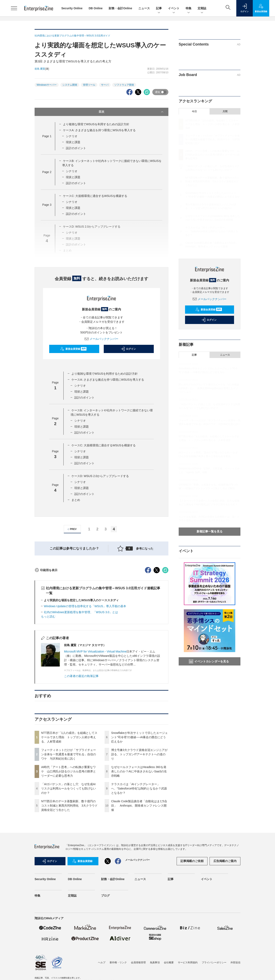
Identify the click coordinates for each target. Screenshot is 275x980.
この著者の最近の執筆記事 (81, 750)
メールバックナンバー (101, 339)
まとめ (76, 500)
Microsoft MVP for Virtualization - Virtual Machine (95, 726)
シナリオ (72, 136)
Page (47, 136)
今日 (194, 111)
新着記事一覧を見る (210, 531)
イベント (174, 9)
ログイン (128, 349)
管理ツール (89, 85)
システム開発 (70, 85)
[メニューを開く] (14, 8)
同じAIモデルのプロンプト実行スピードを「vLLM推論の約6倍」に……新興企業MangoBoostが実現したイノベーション (209, 388)
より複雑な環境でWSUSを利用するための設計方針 (96, 124)
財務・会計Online (120, 8)
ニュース (144, 8)
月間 (225, 111)
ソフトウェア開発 (124, 85)
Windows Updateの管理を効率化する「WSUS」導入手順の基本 (85, 680)
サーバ (105, 85)
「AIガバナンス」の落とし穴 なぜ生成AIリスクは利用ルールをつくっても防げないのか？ (69, 863)
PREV (72, 529)
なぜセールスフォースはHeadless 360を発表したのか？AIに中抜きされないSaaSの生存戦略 (139, 846)
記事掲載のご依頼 (192, 935)
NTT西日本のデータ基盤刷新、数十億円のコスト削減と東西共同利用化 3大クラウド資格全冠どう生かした (69, 880)
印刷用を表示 (46, 644)
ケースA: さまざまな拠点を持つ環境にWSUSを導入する (99, 130)
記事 (159, 9)
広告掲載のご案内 (225, 935)
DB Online (96, 8)
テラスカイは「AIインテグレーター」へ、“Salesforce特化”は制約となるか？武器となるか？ (139, 863)
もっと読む (48, 691)
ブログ (105, 970)
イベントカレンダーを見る (209, 661)
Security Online (72, 8)
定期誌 (202, 9)
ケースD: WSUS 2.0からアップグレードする (100, 476)
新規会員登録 (73, 349)
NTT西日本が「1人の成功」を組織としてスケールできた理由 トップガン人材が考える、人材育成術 (69, 811)
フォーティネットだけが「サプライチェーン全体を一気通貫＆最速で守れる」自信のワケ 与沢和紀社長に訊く (69, 828)
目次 (131, 112)
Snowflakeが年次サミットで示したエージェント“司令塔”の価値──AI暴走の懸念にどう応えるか (139, 811)
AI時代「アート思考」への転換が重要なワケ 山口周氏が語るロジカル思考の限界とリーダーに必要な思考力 (69, 846)
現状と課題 (73, 142)
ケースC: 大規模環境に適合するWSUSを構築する (95, 196)
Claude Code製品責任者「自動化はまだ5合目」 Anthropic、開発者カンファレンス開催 (139, 880)
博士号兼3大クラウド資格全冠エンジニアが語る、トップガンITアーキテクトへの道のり (139, 828)
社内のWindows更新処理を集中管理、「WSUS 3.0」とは (81, 686)
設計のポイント (76, 148)
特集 (189, 9)
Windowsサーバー (47, 85)
